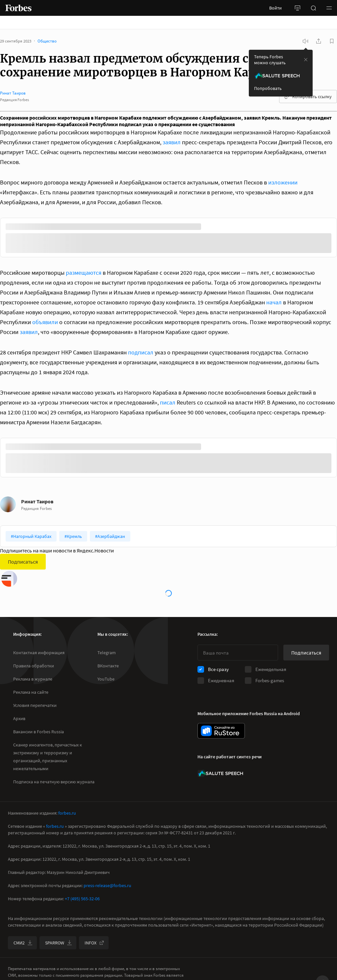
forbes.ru (67, 813)
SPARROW (59, 943)
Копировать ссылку (308, 97)
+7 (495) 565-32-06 (82, 899)
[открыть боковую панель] (298, 8)
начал (274, 302)
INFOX (94, 943)
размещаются (84, 273)
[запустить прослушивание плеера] (305, 41)
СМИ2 (23, 943)
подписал (141, 352)
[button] (329, 8)
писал (168, 402)
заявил (172, 142)
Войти (275, 8)
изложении (283, 182)
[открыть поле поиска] (313, 8)
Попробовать (268, 88)
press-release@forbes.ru (107, 885)
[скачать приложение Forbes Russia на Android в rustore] (221, 731)
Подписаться (23, 562)
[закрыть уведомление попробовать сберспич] (306, 60)
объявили (45, 322)
